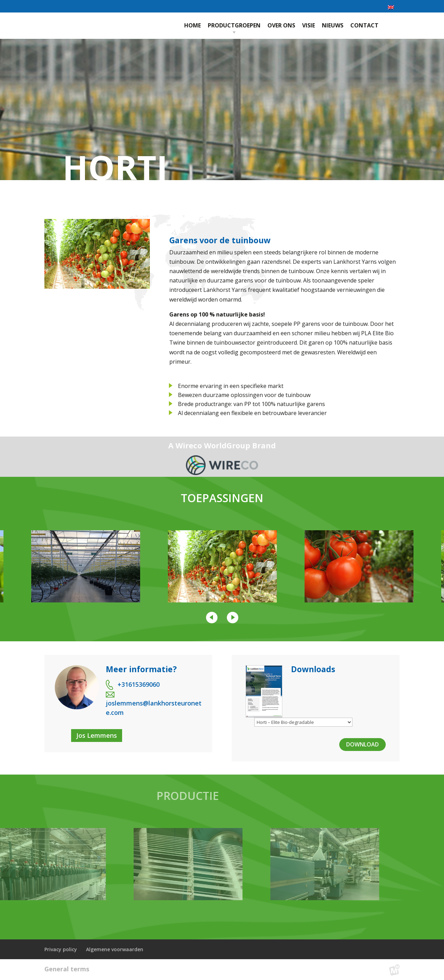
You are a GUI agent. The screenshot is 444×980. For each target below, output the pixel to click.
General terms (67, 969)
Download (362, 744)
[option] (222, 566)
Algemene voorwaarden (115, 949)
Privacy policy (61, 949)
